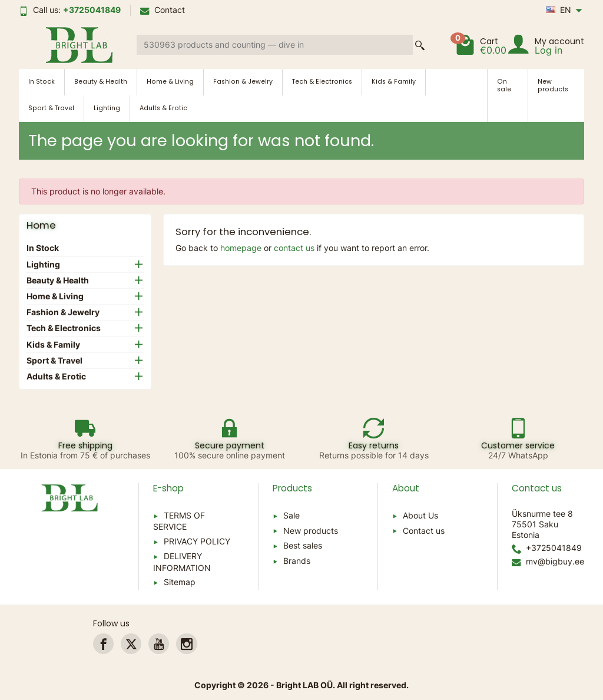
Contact (163, 10)
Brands (297, 561)
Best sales (303, 545)
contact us (294, 248)
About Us (420, 515)
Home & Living (170, 82)
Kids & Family (394, 82)
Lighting (107, 108)
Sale (291, 515)
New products (553, 85)
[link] (103, 644)
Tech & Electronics (322, 82)
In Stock (42, 82)
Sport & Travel (51, 108)
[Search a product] (275, 45)
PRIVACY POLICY (197, 541)
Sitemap (180, 582)
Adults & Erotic (163, 108)
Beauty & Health (101, 82)
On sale (504, 85)
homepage (241, 248)
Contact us (424, 531)
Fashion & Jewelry (243, 82)
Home (41, 225)
